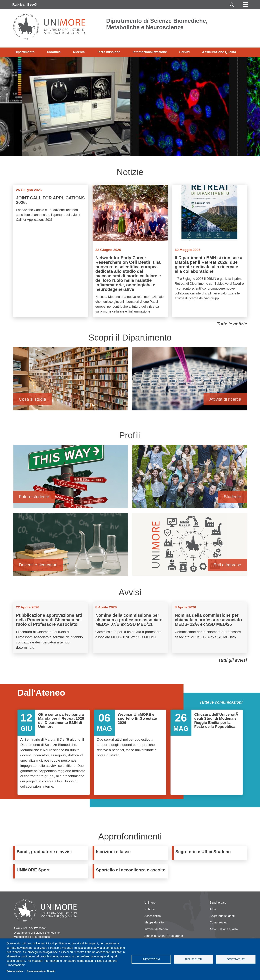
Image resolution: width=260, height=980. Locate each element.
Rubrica (18, 5)
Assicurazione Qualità (219, 52)
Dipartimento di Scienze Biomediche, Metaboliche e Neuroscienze (157, 24)
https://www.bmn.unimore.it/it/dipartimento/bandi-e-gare (52, 853)
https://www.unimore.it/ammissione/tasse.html (131, 853)
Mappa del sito (154, 922)
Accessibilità (153, 916)
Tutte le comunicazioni (221, 702)
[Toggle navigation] (246, 5)
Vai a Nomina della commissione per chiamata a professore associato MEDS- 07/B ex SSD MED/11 (130, 628)
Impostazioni (151, 959)
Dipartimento (25, 52)
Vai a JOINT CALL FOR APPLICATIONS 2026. (51, 251)
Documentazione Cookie (41, 971)
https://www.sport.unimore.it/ (52, 871)
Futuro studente (71, 478)
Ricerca (79, 52)
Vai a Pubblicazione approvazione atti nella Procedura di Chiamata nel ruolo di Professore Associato (51, 628)
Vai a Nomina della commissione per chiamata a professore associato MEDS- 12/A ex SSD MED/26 (209, 628)
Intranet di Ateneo (156, 929)
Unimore (150, 903)
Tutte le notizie (232, 324)
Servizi (184, 52)
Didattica (54, 52)
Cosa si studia (71, 381)
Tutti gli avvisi (233, 660)
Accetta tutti (236, 959)
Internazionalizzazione (150, 52)
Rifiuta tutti (194, 959)
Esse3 (32, 5)
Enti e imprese (190, 546)
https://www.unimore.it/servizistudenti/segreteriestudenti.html (210, 853)
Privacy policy (15, 971)
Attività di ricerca (190, 381)
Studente (190, 478)
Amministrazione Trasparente (164, 936)
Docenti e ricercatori (71, 546)
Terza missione (109, 52)
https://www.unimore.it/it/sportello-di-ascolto (131, 871)
